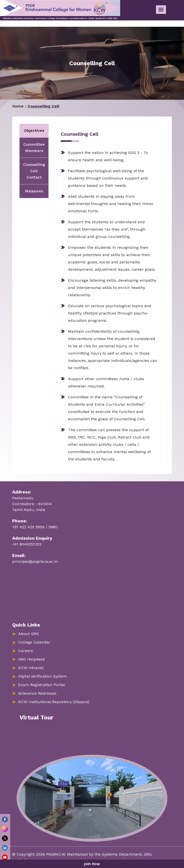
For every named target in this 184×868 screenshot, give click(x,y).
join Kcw (92, 864)
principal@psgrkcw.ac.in (35, 561)
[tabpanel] (107, 297)
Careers (26, 651)
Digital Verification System (43, 676)
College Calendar (34, 642)
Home (18, 106)
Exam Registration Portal (42, 685)
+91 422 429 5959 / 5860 (35, 527)
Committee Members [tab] (34, 148)
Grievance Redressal (37, 693)
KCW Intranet (31, 668)
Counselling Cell (43, 106)
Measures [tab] (34, 191)
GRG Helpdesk (32, 659)
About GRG (29, 634)
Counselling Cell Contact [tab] (34, 171)
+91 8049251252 (27, 544)
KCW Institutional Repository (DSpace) (54, 702)
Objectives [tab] (34, 130)
